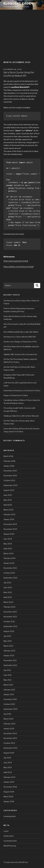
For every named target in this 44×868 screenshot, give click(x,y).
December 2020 (10, 699)
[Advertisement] (22, 33)
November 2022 (10, 617)
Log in (6, 831)
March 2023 (8, 602)
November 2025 (10, 476)
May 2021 (8, 680)
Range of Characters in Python (16, 395)
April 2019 (8, 772)
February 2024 (9, 558)
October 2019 (9, 743)
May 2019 (8, 767)
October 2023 (9, 573)
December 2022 (10, 612)
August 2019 (9, 753)
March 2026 (8, 456)
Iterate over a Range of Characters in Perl (20, 342)
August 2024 (9, 534)
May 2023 (8, 592)
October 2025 (9, 481)
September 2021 (10, 665)
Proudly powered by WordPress (16, 862)
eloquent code (17, 4)
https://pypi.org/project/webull (16, 261)
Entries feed (8, 836)
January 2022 (9, 656)
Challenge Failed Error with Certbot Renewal (21, 416)
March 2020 (8, 719)
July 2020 (7, 714)
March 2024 (8, 554)
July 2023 (7, 583)
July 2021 (7, 670)
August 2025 (9, 490)
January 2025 (9, 519)
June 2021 (8, 675)
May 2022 (8, 641)
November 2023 (10, 568)
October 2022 (9, 622)
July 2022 (7, 636)
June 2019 (8, 763)
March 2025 (8, 510)
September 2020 (11, 709)
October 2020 (9, 704)
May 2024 (8, 544)
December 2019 (10, 733)
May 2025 (8, 500)
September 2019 (10, 748)
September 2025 (11, 485)
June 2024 (8, 539)
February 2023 (9, 607)
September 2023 (10, 578)
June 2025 (8, 495)
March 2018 (8, 797)
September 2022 (10, 626)
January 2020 (9, 729)
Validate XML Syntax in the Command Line (20, 354)
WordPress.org (10, 846)
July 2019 (7, 758)
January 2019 (9, 782)
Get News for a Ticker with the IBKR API (20, 337)
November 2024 (10, 529)
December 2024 (10, 524)
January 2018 (9, 802)
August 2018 (9, 792)
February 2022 (9, 651)
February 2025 (9, 515)
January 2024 (9, 563)
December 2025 (10, 471)
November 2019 (10, 738)
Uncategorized (10, 816)
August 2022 (9, 631)
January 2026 (9, 466)
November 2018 (10, 787)
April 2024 (8, 549)
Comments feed (10, 841)
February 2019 (9, 777)
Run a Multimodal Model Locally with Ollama (21, 332)
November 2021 (10, 660)
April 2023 (8, 597)
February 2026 (9, 461)
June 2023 (8, 588)
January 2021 (9, 694)
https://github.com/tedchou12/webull (18, 267)
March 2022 (8, 646)
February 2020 (9, 724)
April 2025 (8, 505)
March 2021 (8, 685)
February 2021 (9, 690)
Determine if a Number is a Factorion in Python (22, 391)
